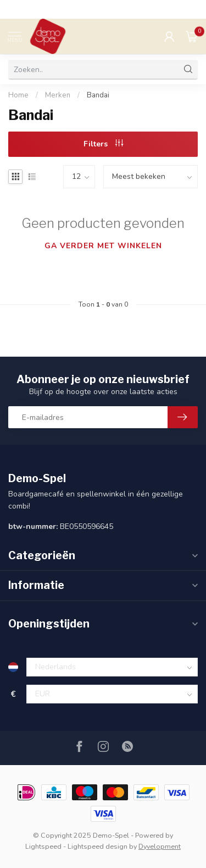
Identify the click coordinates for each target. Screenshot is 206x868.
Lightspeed (43, 846)
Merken (58, 95)
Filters (103, 144)
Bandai (98, 95)
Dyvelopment (160, 846)
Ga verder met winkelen (103, 246)
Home (18, 95)
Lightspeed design (98, 846)
